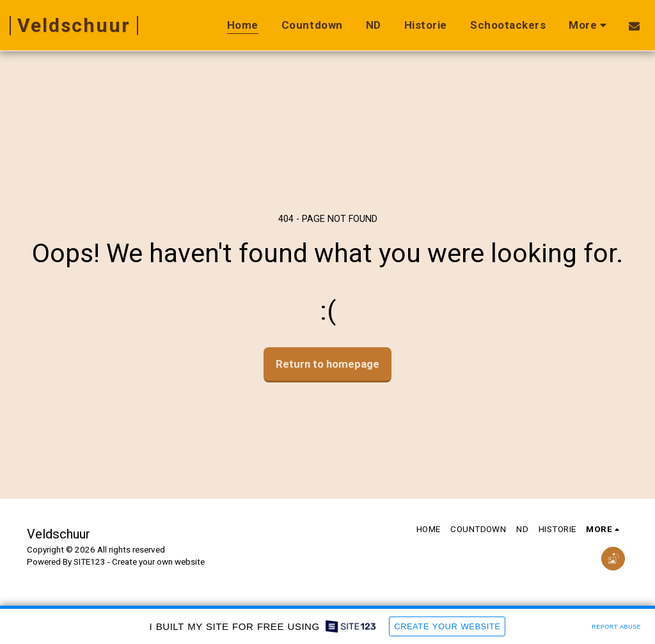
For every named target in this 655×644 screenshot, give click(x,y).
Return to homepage (327, 364)
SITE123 (90, 562)
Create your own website (158, 562)
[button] (634, 26)
